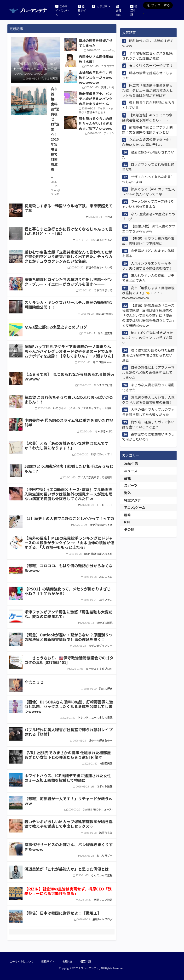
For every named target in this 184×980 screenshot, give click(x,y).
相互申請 (134, 10)
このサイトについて (62, 10)
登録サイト (82, 10)
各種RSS (119, 10)
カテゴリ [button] (100, 6)
